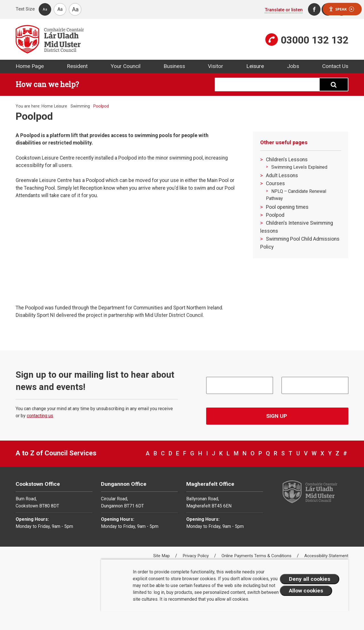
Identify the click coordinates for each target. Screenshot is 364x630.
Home (47, 106)
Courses (275, 183)
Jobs (293, 66)
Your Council (126, 66)
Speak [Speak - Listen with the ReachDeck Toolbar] (341, 9)
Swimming (80, 106)
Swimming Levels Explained (299, 167)
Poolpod (275, 215)
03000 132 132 (315, 40)
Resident (77, 66)
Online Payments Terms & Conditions (257, 556)
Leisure (255, 66)
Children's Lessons (287, 160)
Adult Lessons (282, 175)
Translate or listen (284, 10)
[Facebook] (314, 9)
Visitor (216, 66)
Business (174, 66)
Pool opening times (287, 207)
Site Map (162, 556)
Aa (45, 9)
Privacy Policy (196, 556)
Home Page (30, 66)
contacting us (40, 416)
